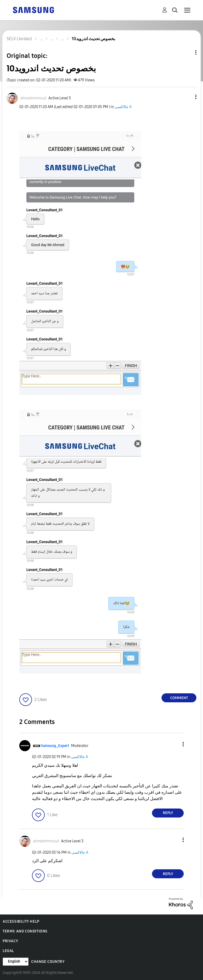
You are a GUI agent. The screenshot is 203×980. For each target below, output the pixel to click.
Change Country (48, 962)
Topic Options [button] (187, 52)
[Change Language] (16, 962)
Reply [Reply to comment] (168, 813)
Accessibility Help (21, 921)
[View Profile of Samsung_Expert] (55, 746)
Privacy (10, 941)
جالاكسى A (123, 107)
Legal (8, 951)
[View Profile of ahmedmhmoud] (33, 98)
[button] (187, 97)
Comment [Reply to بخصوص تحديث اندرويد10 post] (179, 698)
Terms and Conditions (25, 931)
